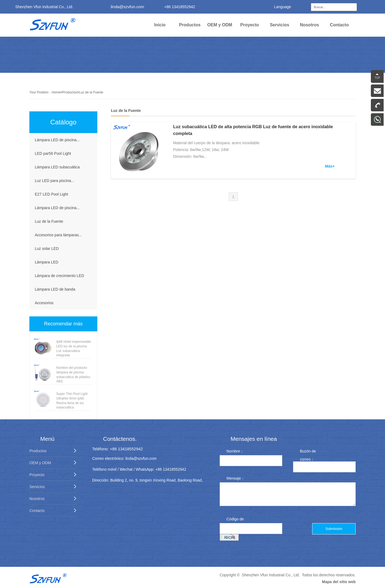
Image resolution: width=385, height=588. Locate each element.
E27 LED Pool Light (51, 194)
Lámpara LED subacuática (57, 167)
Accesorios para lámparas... (58, 235)
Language (282, 7)
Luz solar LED (47, 249)
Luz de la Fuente (91, 92)
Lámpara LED (46, 262)
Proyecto (250, 25)
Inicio (160, 25)
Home (56, 92)
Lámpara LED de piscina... (57, 140)
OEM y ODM (220, 25)
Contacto (339, 25)
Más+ (330, 166)
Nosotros (309, 25)
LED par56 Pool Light (53, 153)
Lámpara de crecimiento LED (59, 276)
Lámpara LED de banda (55, 289)
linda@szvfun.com (127, 7)
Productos (190, 25)
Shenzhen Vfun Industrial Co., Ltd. (271, 575)
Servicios (279, 25)
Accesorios (44, 303)
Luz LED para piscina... (55, 181)
